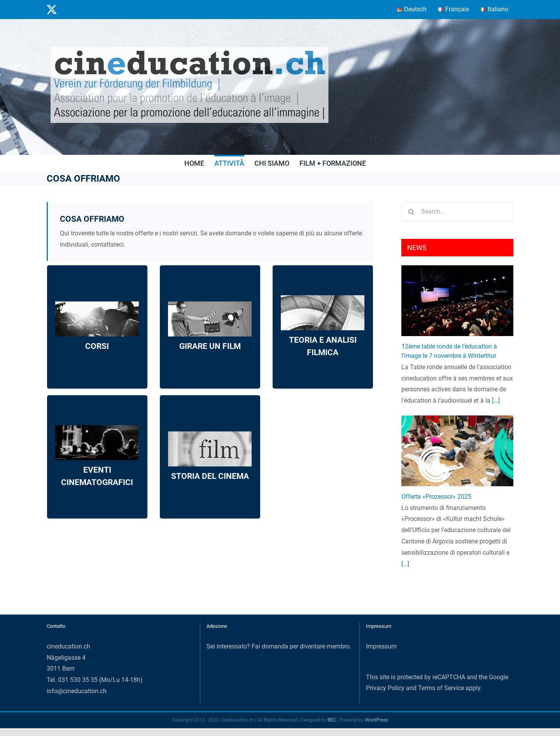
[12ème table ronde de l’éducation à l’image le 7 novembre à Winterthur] (457, 301)
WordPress (377, 720)
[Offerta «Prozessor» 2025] (457, 451)
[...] (495, 400)
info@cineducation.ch (77, 691)
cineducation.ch (68, 646)
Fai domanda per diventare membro (301, 646)
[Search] (411, 212)
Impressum (381, 646)
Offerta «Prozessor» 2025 (436, 497)
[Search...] (457, 212)
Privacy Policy (385, 688)
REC (332, 720)
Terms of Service (441, 688)
